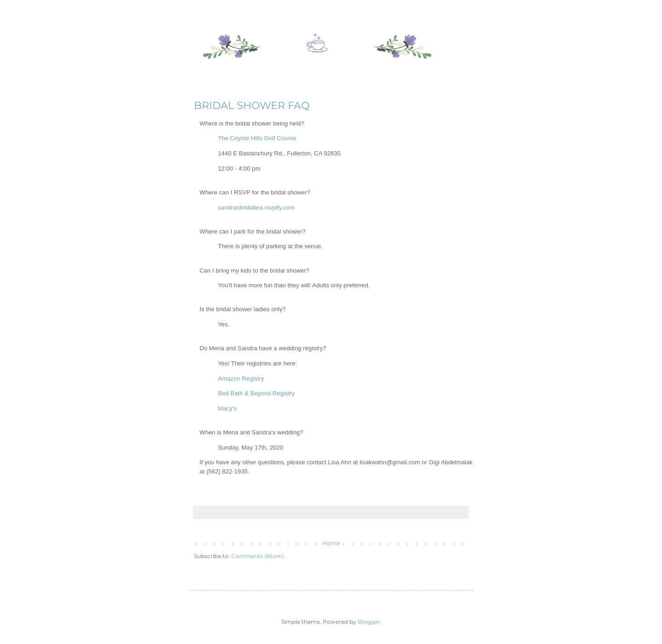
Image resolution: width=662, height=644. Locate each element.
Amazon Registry (241, 379)
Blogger (369, 622)
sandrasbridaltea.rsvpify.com (256, 208)
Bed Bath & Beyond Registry (256, 393)
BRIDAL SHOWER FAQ (252, 105)
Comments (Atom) (258, 556)
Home (331, 543)
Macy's (227, 408)
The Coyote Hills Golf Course (258, 138)
